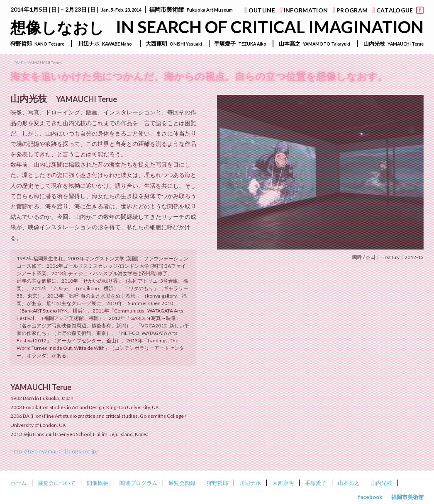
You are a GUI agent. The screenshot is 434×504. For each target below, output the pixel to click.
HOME (17, 63)
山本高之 (349, 483)
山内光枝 (381, 483)
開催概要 (98, 483)
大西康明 (283, 483)
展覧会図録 (182, 483)
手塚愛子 (316, 483)
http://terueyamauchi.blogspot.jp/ (54, 451)
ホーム (18, 483)
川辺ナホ (250, 483)
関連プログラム (138, 483)
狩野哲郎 (217, 483)
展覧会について (57, 483)
